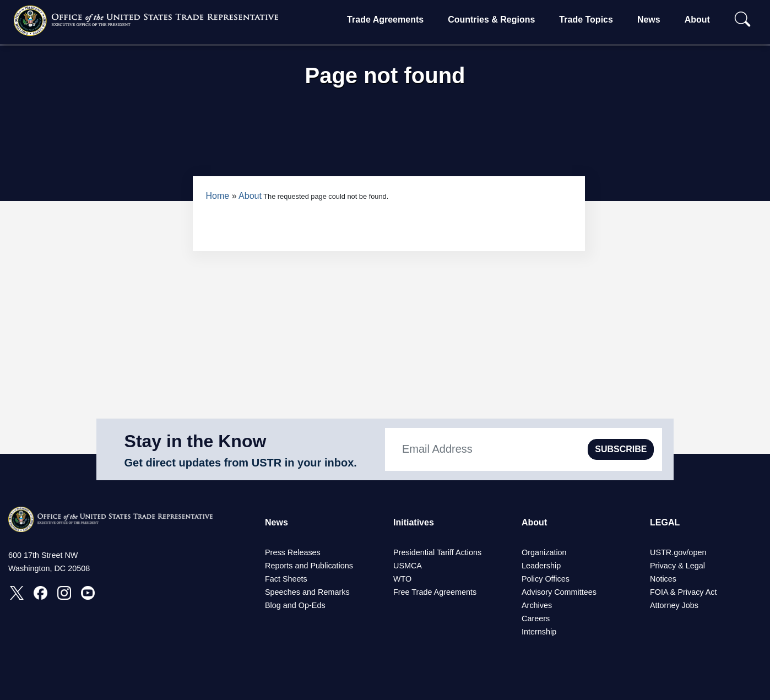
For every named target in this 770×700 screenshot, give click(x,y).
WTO (402, 579)
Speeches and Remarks (307, 592)
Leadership (541, 566)
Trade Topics (586, 20)
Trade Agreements (385, 20)
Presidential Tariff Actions (437, 552)
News (649, 20)
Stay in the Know (196, 441)
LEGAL (665, 522)
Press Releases (293, 552)
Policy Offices (546, 579)
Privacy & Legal (677, 566)
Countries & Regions (491, 20)
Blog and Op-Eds (295, 605)
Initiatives (414, 522)
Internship (539, 632)
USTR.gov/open (678, 552)
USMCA (408, 566)
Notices (663, 579)
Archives (537, 605)
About (697, 20)
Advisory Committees (559, 592)
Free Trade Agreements (435, 592)
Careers (536, 618)
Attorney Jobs (674, 605)
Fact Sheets (286, 579)
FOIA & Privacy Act (684, 592)
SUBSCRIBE (621, 449)
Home (218, 196)
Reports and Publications (309, 566)
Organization (544, 552)
